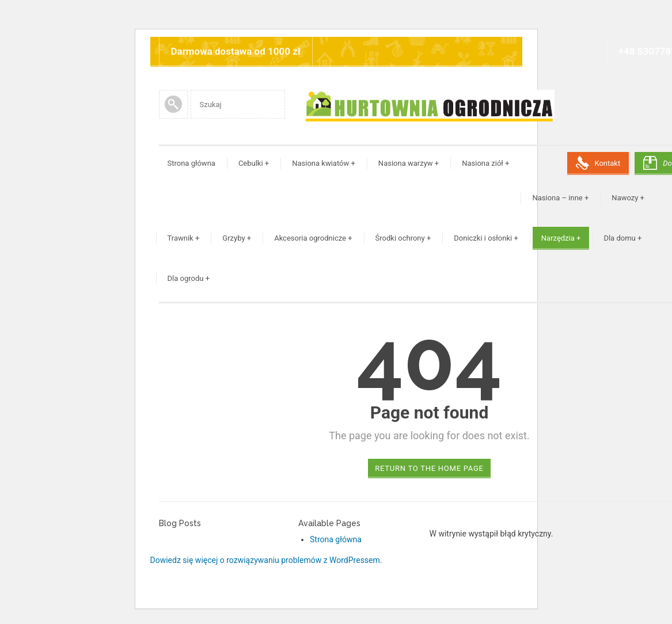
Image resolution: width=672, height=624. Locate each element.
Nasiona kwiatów (324, 163)
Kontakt (607, 163)
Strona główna (191, 163)
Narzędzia (561, 238)
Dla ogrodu (189, 278)
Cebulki (254, 163)
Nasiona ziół (485, 163)
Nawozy (628, 198)
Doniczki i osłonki (486, 238)
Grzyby (237, 238)
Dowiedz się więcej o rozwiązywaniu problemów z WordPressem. (266, 560)
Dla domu (622, 238)
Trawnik (184, 238)
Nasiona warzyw (409, 163)
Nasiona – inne (560, 198)
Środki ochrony (403, 238)
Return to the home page (429, 468)
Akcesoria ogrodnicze (313, 238)
